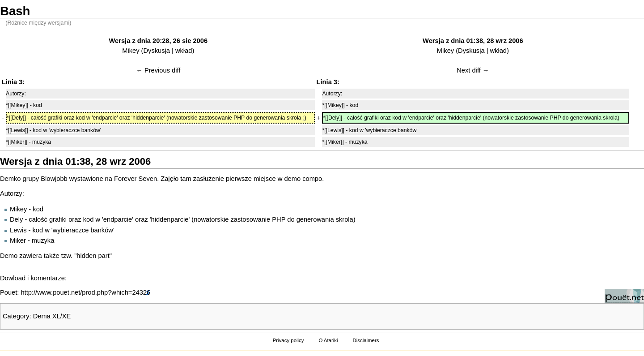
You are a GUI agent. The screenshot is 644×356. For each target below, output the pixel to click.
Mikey (131, 51)
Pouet (8, 292)
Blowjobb (54, 179)
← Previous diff (158, 70)
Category (16, 316)
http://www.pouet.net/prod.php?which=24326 (85, 292)
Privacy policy (288, 340)
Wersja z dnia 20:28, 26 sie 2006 (159, 41)
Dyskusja (157, 51)
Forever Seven (136, 179)
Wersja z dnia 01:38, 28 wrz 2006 (473, 41)
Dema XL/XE (52, 316)
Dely (16, 219)
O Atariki (328, 340)
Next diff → (473, 70)
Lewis (18, 230)
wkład (184, 51)
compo (312, 179)
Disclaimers (366, 340)
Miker (18, 240)
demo (292, 179)
